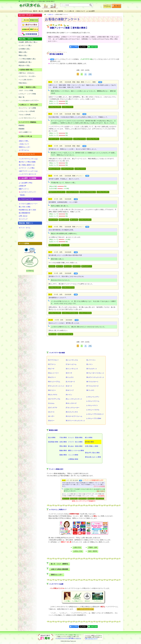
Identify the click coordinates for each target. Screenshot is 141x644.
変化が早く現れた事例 (92, 453)
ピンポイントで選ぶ (25, 45)
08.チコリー (52, 390)
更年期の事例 (89, 442)
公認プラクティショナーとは (28, 171)
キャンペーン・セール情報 (27, 108)
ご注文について (80, 11)
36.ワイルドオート (92, 382)
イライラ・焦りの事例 (75, 442)
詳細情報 (60, 11)
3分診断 (47, 11)
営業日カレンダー (25, 147)
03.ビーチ (51, 369)
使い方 (41, 11)
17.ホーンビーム (54, 139)
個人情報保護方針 (25, 213)
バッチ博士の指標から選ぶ (27, 59)
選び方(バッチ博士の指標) (27, 162)
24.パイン (69, 395)
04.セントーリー (53, 373)
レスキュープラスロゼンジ (88, 192)
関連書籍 (21, 129)
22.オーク (69, 386)
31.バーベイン (91, 360)
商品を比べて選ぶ (24, 65)
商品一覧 (53, 11)
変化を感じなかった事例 (93, 457)
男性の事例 (63, 446)
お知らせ (51, 14)
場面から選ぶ (23, 52)
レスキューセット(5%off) (27, 111)
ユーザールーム (24, 150)
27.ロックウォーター (73, 408)
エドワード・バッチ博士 (27, 168)
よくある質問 (90, 11)
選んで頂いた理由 (25, 207)
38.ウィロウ (53, 334)
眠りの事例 (89, 438)
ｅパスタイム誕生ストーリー (28, 204)
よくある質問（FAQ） (26, 183)
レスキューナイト (68, 107)
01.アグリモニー (53, 360)
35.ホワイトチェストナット (57, 192)
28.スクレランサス (72, 412)
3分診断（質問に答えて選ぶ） (28, 42)
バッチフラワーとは (26, 11)
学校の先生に (23, 83)
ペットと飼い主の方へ (26, 80)
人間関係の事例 (73, 459)
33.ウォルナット (87, 266)
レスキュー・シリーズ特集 (27, 94)
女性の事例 (63, 442)
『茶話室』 (22, 195)
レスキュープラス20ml (94, 418)
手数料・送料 (93, 547)
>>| (90, 74)
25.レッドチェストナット (74, 399)
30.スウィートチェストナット (75, 421)
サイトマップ (23, 219)
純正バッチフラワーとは (85, 609)
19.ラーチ (60, 266)
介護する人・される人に (27, 73)
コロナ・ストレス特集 (26, 90)
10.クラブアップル (54, 399)
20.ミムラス (74, 220)
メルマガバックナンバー (27, 192)
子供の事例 (63, 438)
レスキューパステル (66, 139)
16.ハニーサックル (72, 360)
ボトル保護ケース (25, 132)
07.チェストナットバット (56, 386)
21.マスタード (70, 382)
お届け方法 (77, 547)
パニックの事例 (73, 455)
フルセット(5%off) (25, 115)
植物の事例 (63, 455)
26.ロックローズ (64, 220)
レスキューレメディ (55, 107)
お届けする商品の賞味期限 (59, 569)
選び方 (35, 11)
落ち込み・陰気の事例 (75, 446)
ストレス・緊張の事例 (75, 438)
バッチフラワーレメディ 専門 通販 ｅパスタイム (68, 638)
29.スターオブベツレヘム (65, 334)
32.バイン (89, 364)
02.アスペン (52, 364)
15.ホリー (51, 421)
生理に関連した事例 (92, 446)
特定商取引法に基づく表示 (27, 210)
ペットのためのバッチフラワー (29, 100)
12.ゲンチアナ (53, 220)
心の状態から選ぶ (24, 49)
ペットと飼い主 (69, 11)
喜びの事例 (52, 438)
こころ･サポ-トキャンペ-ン (27, 118)
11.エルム (52, 266)
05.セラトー (52, 377)
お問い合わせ (23, 216)
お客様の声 (22, 186)
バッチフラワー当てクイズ (27, 174)
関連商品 (21, 125)
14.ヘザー (51, 416)
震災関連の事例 (53, 442)
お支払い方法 (78, 551)
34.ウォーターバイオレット (95, 373)
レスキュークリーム (79, 139)
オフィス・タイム (25, 228)
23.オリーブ (77, 266)
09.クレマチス (53, 395)
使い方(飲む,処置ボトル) (27, 165)
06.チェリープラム (54, 169)
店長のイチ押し (24, 141)
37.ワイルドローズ (92, 386)
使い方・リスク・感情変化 (59, 564)
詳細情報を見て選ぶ (25, 62)
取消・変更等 (93, 551)
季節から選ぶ (23, 55)
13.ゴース (51, 412)
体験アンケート (24, 189)
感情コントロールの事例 (76, 451)
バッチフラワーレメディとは (28, 159)
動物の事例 (63, 451)
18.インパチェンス (72, 369)
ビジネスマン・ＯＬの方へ (27, 76)
